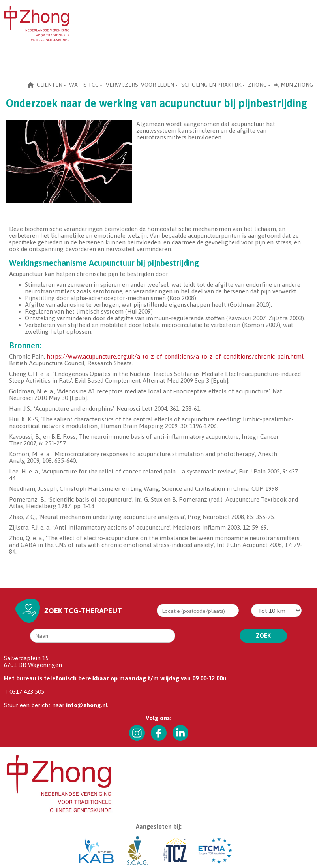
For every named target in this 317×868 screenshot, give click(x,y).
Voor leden (159, 85)
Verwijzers (122, 85)
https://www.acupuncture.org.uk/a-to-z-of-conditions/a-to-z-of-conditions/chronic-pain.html (175, 356)
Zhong (259, 85)
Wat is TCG (86, 85)
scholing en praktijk (213, 85)
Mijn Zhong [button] (294, 85)
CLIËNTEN (52, 85)
